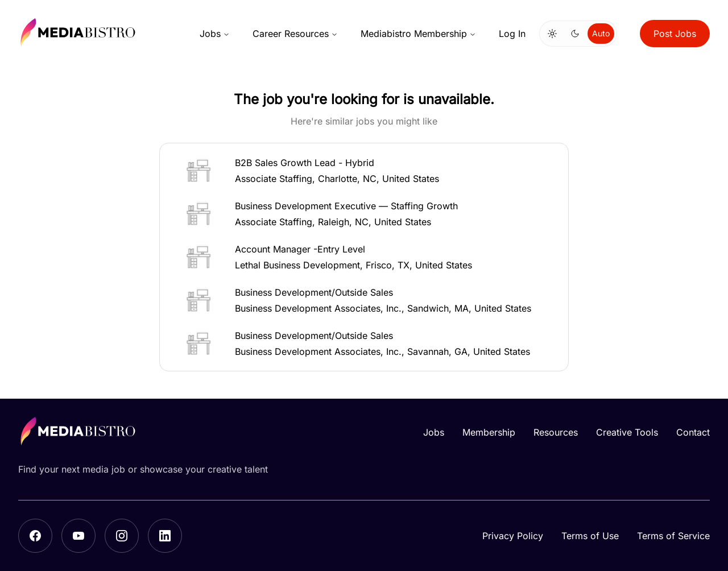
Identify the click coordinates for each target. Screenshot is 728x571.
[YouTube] (78, 536)
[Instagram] (122, 536)
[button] (364, 171)
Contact (693, 432)
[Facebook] (35, 536)
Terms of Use (590, 536)
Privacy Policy (513, 536)
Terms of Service (673, 536)
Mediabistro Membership (418, 34)
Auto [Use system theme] (601, 33)
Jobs (215, 34)
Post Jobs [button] (675, 34)
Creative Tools (627, 432)
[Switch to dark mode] (575, 34)
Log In (512, 34)
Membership (489, 432)
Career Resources (295, 34)
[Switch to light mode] (552, 34)
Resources (556, 432)
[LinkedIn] (165, 536)
